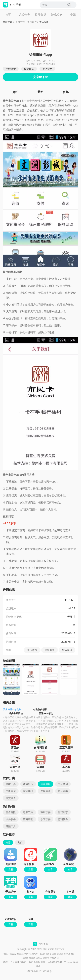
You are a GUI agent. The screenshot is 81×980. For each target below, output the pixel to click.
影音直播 (63, 791)
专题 (73, 15)
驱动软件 (46, 812)
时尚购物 (28, 791)
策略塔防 (28, 819)
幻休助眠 (11, 864)
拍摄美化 (11, 791)
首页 (8, 15)
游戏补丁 (63, 812)
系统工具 (11, 784)
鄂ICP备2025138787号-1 (41, 971)
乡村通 (70, 892)
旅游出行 (28, 784)
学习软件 (46, 819)
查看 (11, 869)
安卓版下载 (40, 77)
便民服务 (29, 69)
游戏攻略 (57, 15)
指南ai (31, 892)
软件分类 (40, 15)
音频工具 (11, 826)
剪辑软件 (63, 819)
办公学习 (63, 784)
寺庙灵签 (50, 892)
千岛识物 (11, 892)
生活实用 (44, 22)
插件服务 (11, 819)
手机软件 (32, 22)
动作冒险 (11, 812)
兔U (31, 919)
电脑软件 (28, 812)
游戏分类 (24, 15)
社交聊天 (11, 798)
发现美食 (46, 791)
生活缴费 (11, 69)
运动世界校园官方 (54, 864)
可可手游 (20, 22)
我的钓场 (11, 919)
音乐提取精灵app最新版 (38, 864)
